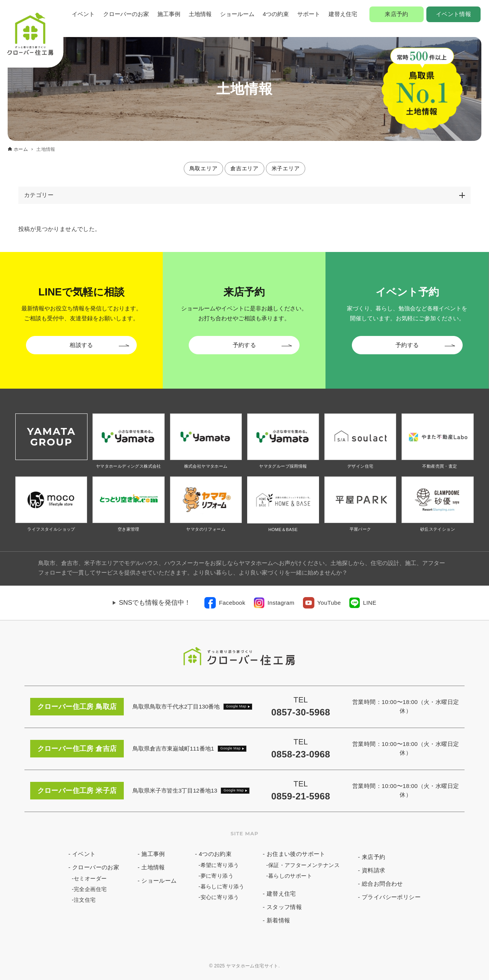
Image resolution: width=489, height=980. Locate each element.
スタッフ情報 (284, 907)
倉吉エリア (244, 168)
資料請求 (374, 870)
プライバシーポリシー (391, 897)
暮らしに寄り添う (223, 886)
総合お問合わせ (382, 884)
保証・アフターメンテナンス (304, 865)
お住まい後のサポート (296, 854)
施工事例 (169, 14)
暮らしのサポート (290, 876)
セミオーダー (90, 878)
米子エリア (286, 168)
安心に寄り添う (220, 897)
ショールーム (237, 14)
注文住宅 (85, 900)
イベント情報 (453, 14)
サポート (309, 14)
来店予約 (397, 14)
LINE (370, 603)
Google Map (236, 706)
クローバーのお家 (126, 14)
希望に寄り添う (220, 865)
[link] (225, 603)
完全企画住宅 (90, 889)
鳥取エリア (204, 168)
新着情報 (279, 920)
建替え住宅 (343, 14)
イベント (83, 14)
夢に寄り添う (217, 876)
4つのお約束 (215, 854)
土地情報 (200, 14)
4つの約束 (276, 14)
